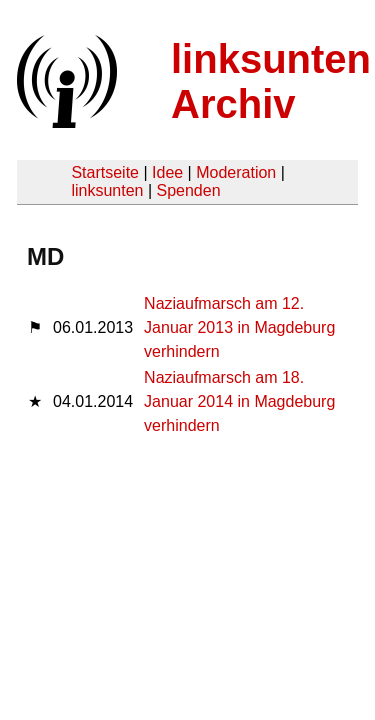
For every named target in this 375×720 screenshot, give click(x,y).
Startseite (105, 172)
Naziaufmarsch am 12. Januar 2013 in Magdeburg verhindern (239, 327)
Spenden (188, 190)
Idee (167, 172)
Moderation (236, 172)
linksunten (107, 190)
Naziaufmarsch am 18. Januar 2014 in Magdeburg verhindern (239, 401)
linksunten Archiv (271, 81)
